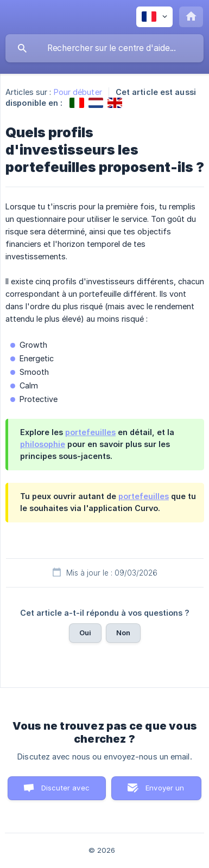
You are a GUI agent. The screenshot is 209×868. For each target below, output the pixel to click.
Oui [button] (85, 633)
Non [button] (123, 633)
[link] (77, 103)
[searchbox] (104, 48)
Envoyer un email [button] (165, 792)
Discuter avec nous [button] (65, 792)
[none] (154, 17)
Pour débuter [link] (78, 92)
